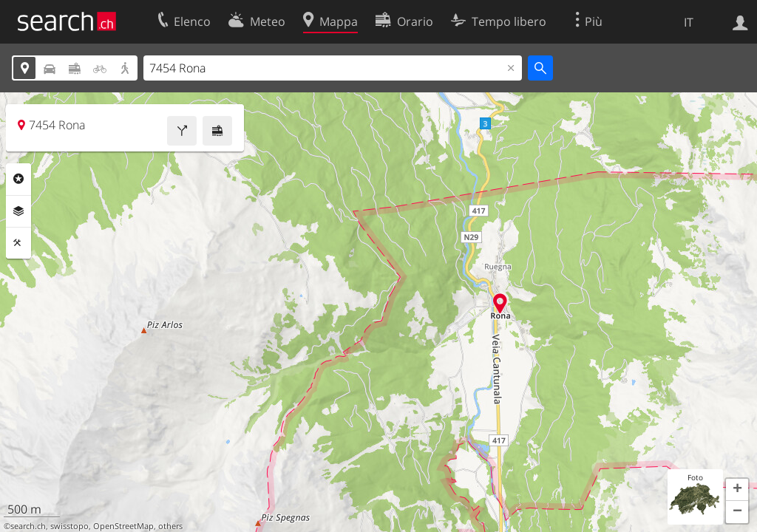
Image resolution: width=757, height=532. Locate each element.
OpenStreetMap (123, 526)
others (170, 526)
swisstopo (69, 526)
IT (689, 22)
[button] (737, 490)
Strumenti (18, 243)
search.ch (28, 526)
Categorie (18, 179)
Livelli (18, 211)
